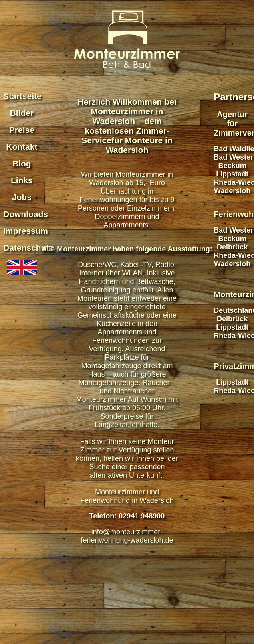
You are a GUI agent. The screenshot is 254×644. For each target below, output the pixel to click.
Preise (22, 130)
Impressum (26, 231)
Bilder (22, 113)
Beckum (232, 166)
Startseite (22, 96)
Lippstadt (232, 174)
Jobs (22, 197)
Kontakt (22, 147)
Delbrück (232, 247)
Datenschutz (28, 248)
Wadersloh (232, 191)
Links (22, 180)
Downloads (26, 214)
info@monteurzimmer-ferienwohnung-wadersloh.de (127, 536)
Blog (22, 163)
